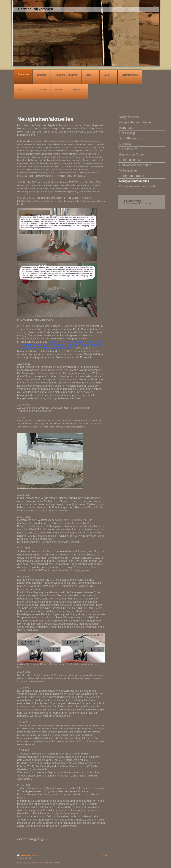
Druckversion (24, 855)
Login (105, 855)
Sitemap (35, 855)
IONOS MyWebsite (46, 863)
